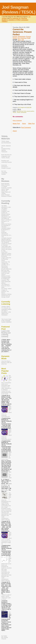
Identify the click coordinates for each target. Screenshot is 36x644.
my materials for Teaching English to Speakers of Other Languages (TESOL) (15, 20)
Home (24, 124)
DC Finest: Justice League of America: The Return (6, 291)
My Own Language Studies (4, 173)
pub (23, 40)
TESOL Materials (6, 137)
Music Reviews (6, 195)
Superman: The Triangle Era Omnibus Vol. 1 (6, 263)
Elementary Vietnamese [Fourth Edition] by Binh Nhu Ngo (6, 268)
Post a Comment (17, 121)
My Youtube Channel (5, 638)
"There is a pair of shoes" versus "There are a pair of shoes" (6, 597)
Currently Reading (6, 202)
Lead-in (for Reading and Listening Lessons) (6, 334)
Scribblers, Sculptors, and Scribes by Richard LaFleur (6, 212)
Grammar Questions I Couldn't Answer (6, 167)
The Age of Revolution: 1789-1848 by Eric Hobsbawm (6, 313)
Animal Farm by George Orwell (6, 296)
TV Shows (4, 186)
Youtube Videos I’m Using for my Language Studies (6, 308)
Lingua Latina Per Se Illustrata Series (6, 259)
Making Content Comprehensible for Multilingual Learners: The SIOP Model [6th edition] (6, 279)
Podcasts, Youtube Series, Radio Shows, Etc (7, 189)
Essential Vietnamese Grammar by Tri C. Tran (7, 235)
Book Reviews (5, 184)
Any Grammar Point (24, 38)
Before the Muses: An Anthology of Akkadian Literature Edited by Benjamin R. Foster (6, 228)
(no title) (10, 613)
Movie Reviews (6, 185)
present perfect (30, 111)
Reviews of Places (6, 196)
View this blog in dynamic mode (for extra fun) (7, 363)
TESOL (14, 112)
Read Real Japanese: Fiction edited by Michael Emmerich (6, 254)
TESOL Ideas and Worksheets (6, 142)
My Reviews (5, 180)
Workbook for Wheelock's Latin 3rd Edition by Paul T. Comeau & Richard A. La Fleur (6, 219)
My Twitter (4, 636)
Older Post (31, 124)
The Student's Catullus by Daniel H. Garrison (6, 244)
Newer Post (16, 124)
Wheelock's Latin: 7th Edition (6, 208)
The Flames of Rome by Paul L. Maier (6, 286)
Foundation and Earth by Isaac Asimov (6, 273)
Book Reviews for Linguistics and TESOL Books (6, 156)
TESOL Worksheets (19, 37)
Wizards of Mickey (6, 294)
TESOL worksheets (22, 112)
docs (19, 40)
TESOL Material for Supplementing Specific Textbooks (6, 149)
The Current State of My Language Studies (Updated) (6, 321)
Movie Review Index (10, 475)
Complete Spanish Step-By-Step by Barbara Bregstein (6, 239)
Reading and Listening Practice (7, 161)
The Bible (4, 206)
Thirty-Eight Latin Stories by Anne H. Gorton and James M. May (7, 249)
